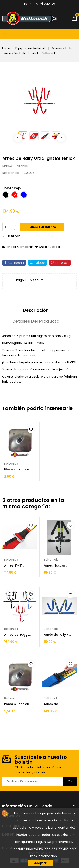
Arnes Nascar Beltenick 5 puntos (59, 566)
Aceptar (41, 863)
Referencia (11, 173)
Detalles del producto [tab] (36, 321)
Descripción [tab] (36, 310)
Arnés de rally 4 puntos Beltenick (57, 635)
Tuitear (40, 263)
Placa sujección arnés (17, 470)
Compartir (16, 263)
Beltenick (22, 166)
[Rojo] (15, 195)
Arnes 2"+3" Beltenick (13, 566)
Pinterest (62, 263)
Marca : (8, 166)
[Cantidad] (7, 227)
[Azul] (24, 195)
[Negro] (6, 195)
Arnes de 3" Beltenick (53, 704)
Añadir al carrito (43, 227)
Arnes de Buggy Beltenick (17, 635)
